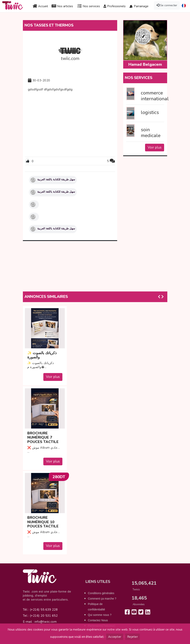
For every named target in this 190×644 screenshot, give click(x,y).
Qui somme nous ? (100, 615)
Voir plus (155, 147)
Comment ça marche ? (102, 599)
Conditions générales (101, 593)
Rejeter (133, 637)
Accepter (115, 637)
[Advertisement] (70, 124)
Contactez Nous (98, 620)
